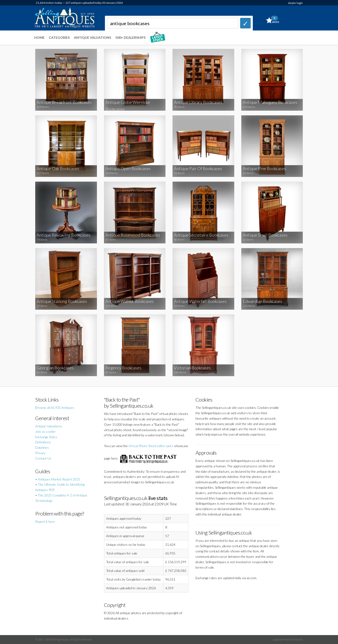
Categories (59, 37)
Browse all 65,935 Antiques (55, 408)
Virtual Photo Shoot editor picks (151, 446)
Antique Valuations (92, 37)
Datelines (42, 447)
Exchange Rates (46, 437)
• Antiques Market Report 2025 (58, 479)
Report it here (45, 521)
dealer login (295, 3)
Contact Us (43, 458)
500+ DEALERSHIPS (130, 37)
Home (39, 37)
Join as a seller (46, 431)
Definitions (43, 442)
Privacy (40, 453)
